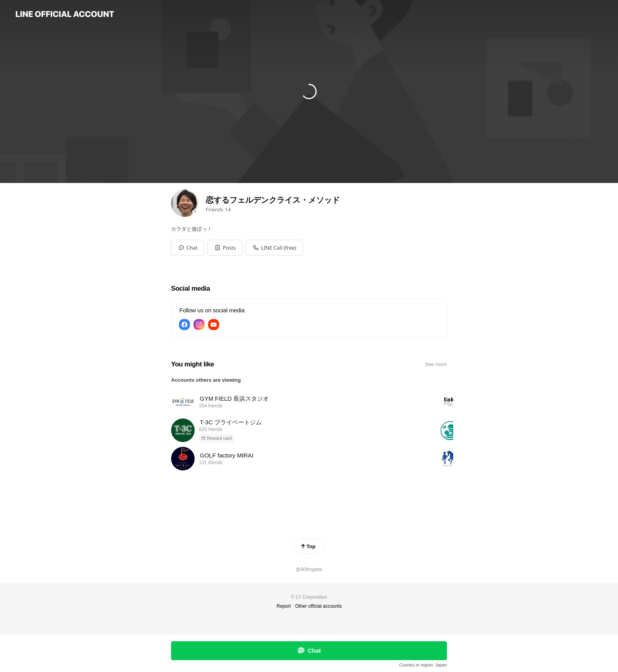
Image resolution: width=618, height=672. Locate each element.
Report (284, 606)
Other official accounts (319, 606)
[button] (225, 248)
